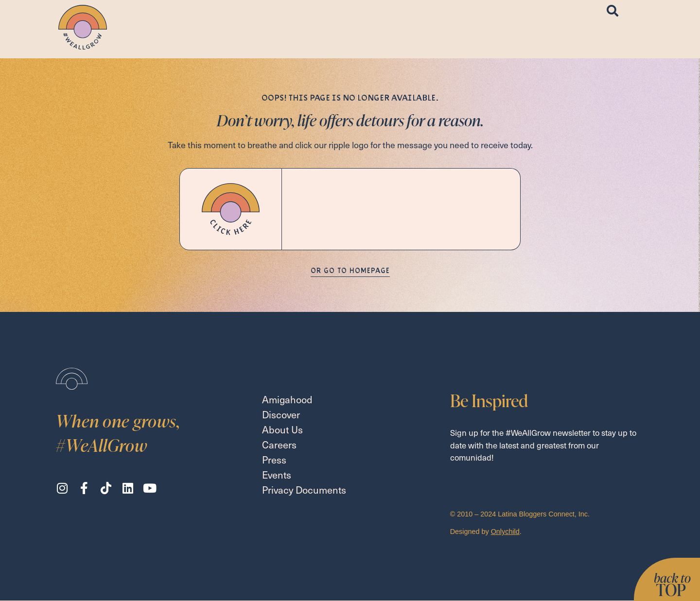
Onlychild (505, 532)
